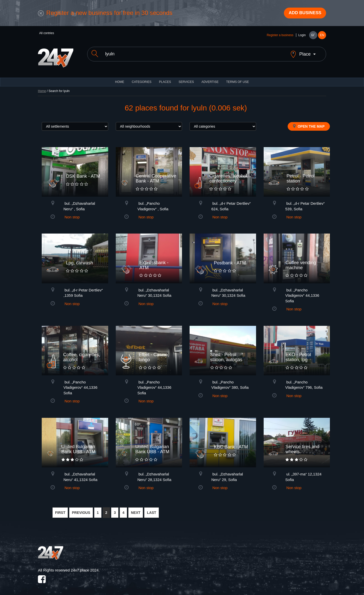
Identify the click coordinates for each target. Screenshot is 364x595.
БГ (313, 36)
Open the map (309, 123)
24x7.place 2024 (85, 567)
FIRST (60, 509)
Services (186, 78)
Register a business (280, 36)
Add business (304, 13)
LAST (152, 509)
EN (322, 36)
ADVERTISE (210, 78)
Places (165, 78)
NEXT (136, 509)
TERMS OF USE (238, 78)
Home (42, 87)
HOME (120, 78)
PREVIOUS (81, 509)
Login (302, 36)
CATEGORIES (142, 78)
